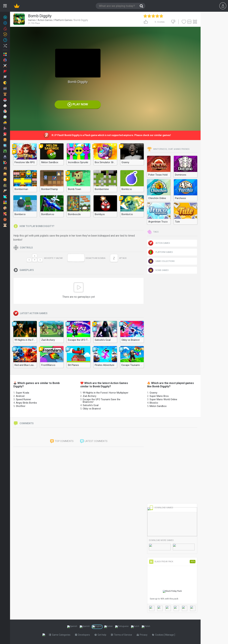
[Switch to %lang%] (72, 627)
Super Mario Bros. (159, 396)
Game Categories (60, 635)
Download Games (161, 508)
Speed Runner (23, 399)
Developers (83, 635)
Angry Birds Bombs (26, 403)
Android (20, 396)
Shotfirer (21, 406)
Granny (153, 393)
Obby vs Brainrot (92, 409)
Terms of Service (122, 635)
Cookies (159, 635)
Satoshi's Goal (91, 405)
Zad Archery (90, 396)
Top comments (62, 441)
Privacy (143, 635)
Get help (101, 635)
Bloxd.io (154, 403)
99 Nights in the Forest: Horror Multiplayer (106, 393)
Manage (170, 635)
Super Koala (22, 393)
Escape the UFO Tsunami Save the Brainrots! (102, 401)
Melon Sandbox (158, 406)
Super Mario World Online (163, 399)
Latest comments (94, 441)
